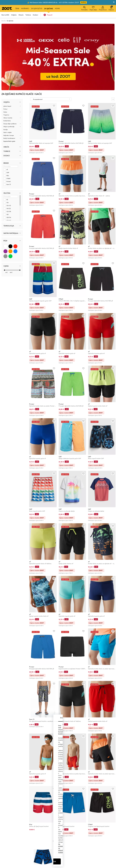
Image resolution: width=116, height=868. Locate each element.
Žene (17, 8)
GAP (31, 75)
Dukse (5, 46)
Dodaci (35, 15)
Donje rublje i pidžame (10, 57)
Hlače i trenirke (8, 51)
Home (57, 8)
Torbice (28, 15)
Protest (61, 75)
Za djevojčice (37, 8)
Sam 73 (32, 653)
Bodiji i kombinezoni (9, 72)
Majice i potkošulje (9, 60)
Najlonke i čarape (9, 69)
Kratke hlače (7, 54)
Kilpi (31, 758)
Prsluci (5, 43)
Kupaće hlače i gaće (9, 75)
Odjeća (14, 15)
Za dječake (49, 8)
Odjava (111, 8)
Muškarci (25, 8)
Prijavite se (103, 8)
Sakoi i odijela (8, 66)
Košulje (6, 63)
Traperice (6, 48)
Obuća (21, 15)
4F (59, 127)
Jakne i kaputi (7, 40)
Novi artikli (5, 15)
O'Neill (61, 232)
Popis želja (93, 8)
